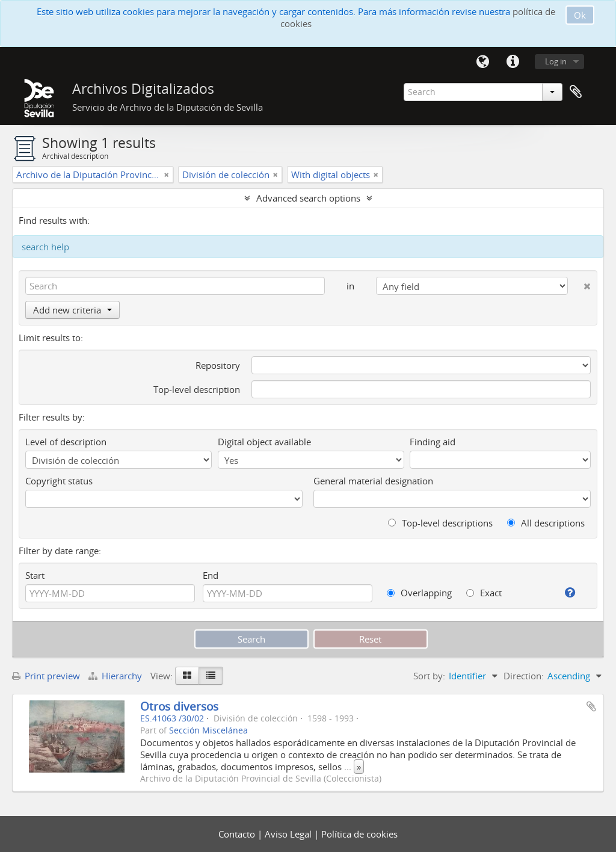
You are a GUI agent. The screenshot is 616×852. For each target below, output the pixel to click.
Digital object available (264, 442)
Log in (556, 61)
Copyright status (59, 481)
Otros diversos (179, 706)
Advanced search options (308, 198)
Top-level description (197, 389)
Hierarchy (116, 676)
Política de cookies (359, 834)
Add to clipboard (591, 706)
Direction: (524, 676)
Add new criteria (72, 310)
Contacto (238, 834)
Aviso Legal (289, 834)
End (211, 575)
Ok (580, 15)
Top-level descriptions (440, 523)
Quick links (513, 62)
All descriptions (546, 523)
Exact (484, 593)
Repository (218, 365)
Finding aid (433, 442)
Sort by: (429, 676)
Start (35, 575)
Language (482, 62)
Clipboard (576, 92)
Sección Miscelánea (208, 730)
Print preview (46, 676)
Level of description (66, 442)
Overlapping (419, 593)
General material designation (373, 481)
